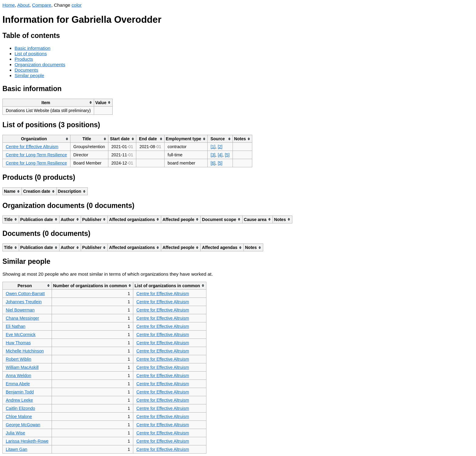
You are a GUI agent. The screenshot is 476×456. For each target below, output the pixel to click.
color (77, 5)
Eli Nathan (16, 326)
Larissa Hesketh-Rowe (27, 441)
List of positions (31, 54)
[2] (220, 147)
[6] (213, 163)
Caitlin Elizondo (20, 408)
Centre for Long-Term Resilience (36, 155)
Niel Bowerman (20, 310)
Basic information (32, 48)
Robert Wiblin (19, 359)
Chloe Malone (19, 417)
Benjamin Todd (20, 392)
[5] (227, 155)
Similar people (29, 75)
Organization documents (40, 65)
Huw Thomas (18, 343)
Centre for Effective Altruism (32, 147)
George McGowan (23, 425)
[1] (213, 147)
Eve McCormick (21, 335)
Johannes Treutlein (24, 302)
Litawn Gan (17, 449)
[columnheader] (48, 102)
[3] (213, 155)
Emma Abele (18, 384)
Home (9, 5)
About (23, 5)
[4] (220, 155)
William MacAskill (22, 367)
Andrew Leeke (19, 400)
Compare (42, 5)
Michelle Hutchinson (25, 351)
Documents (26, 70)
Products (24, 59)
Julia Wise (15, 433)
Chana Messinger (22, 318)
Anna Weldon (19, 376)
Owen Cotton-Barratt (25, 294)
